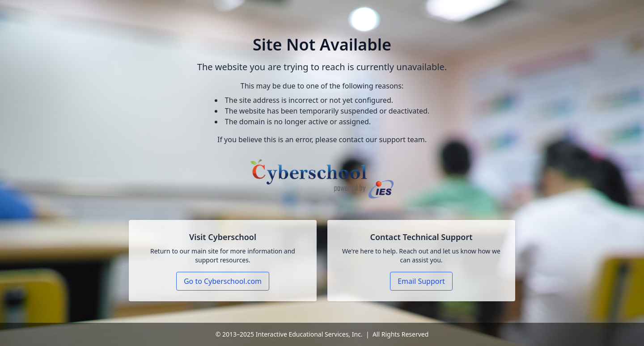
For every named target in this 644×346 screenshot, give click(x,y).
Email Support (421, 281)
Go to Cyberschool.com (223, 281)
